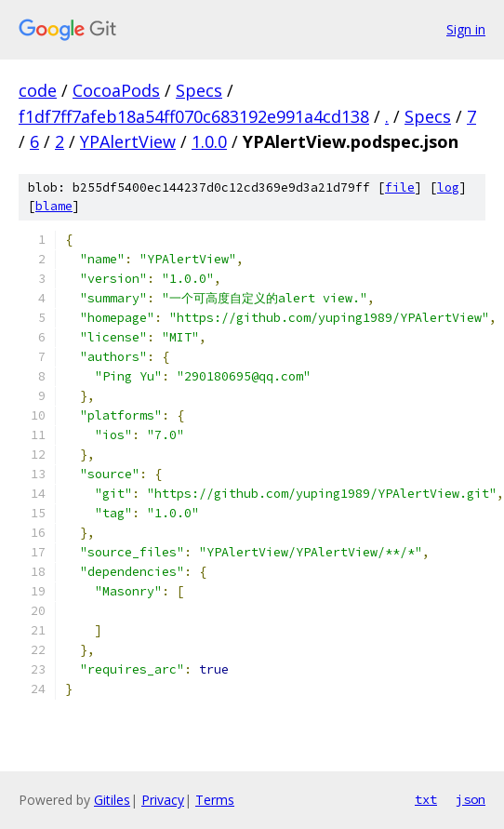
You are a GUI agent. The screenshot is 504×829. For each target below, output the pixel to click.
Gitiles (112, 800)
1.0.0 (209, 141)
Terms (215, 800)
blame (54, 206)
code (38, 90)
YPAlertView (128, 141)
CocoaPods (116, 90)
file (400, 187)
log (448, 187)
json (471, 799)
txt (426, 799)
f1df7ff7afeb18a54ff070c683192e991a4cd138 (194, 116)
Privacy (163, 800)
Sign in (466, 29)
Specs (199, 90)
